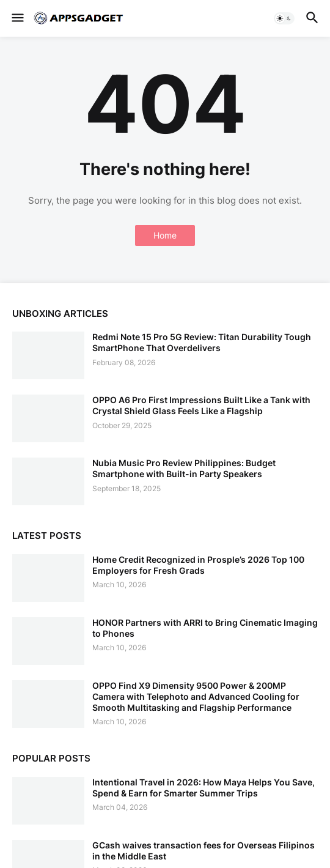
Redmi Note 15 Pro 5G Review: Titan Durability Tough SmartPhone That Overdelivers (202, 342)
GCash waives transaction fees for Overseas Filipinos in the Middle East (204, 851)
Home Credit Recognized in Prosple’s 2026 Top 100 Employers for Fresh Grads (198, 565)
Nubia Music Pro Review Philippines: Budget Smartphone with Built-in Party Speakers (184, 468)
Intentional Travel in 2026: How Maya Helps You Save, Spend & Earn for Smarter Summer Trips (204, 788)
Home (165, 235)
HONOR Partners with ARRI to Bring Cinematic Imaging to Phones (205, 628)
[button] (17, 18)
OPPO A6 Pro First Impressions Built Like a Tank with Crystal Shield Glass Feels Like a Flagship (201, 405)
